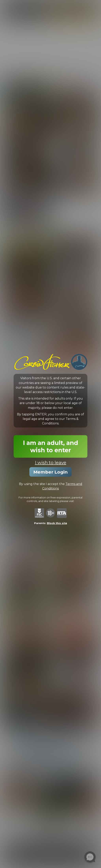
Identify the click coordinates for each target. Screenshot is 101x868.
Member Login (50, 472)
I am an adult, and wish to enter (51, 447)
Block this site (57, 523)
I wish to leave (51, 463)
